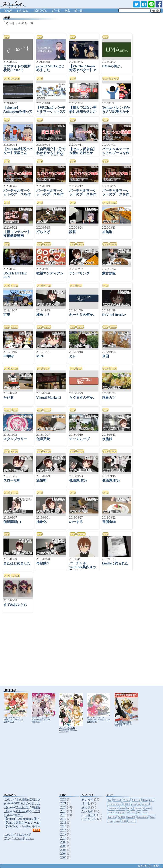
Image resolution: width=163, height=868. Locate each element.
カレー (130, 809)
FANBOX (121, 817)
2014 (63, 826)
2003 (63, 857)
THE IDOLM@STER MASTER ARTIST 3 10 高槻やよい (16, 719)
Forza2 (133, 813)
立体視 (124, 821)
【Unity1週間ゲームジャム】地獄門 (28, 823)
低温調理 (126, 804)
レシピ (152, 800)
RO (128, 813)
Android (117, 821)
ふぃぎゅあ (89, 815)
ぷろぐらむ (89, 819)
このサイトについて (18, 835)
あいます (87, 799)
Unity (110, 800)
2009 (63, 842)
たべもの (87, 811)
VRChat (145, 800)
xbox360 (122, 809)
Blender (148, 809)
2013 (63, 831)
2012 (63, 834)
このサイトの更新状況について (25, 799)
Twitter (152, 817)
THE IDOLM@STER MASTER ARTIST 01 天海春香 (126, 723)
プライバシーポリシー (19, 838)
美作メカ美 (117, 800)
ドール (145, 813)
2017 (63, 819)
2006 (63, 850)
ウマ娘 (110, 821)
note (139, 804)
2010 (63, 838)
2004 (63, 854)
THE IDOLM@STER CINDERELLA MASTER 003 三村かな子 (99, 719)
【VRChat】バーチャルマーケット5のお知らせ (35, 826)
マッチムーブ (113, 809)
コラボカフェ (139, 809)
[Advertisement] (70, 652)
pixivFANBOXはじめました (22, 803)
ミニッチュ (112, 817)
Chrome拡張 (131, 817)
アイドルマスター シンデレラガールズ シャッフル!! (71, 729)
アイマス (127, 800)
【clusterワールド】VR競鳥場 (24, 807)
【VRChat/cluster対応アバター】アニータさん (34, 811)
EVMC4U (111, 813)
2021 (63, 803)
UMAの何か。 (14, 815)
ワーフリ (132, 821)
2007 (63, 846)
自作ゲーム (136, 800)
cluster (134, 804)
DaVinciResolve (142, 817)
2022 (63, 799)
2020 (63, 807)
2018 (63, 815)
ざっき (86, 807)
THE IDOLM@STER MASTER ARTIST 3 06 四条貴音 (44, 719)
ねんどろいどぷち (114, 804)
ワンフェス (121, 813)
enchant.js (146, 804)
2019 (63, 811)
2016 (63, 823)
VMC (139, 813)
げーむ (86, 803)
